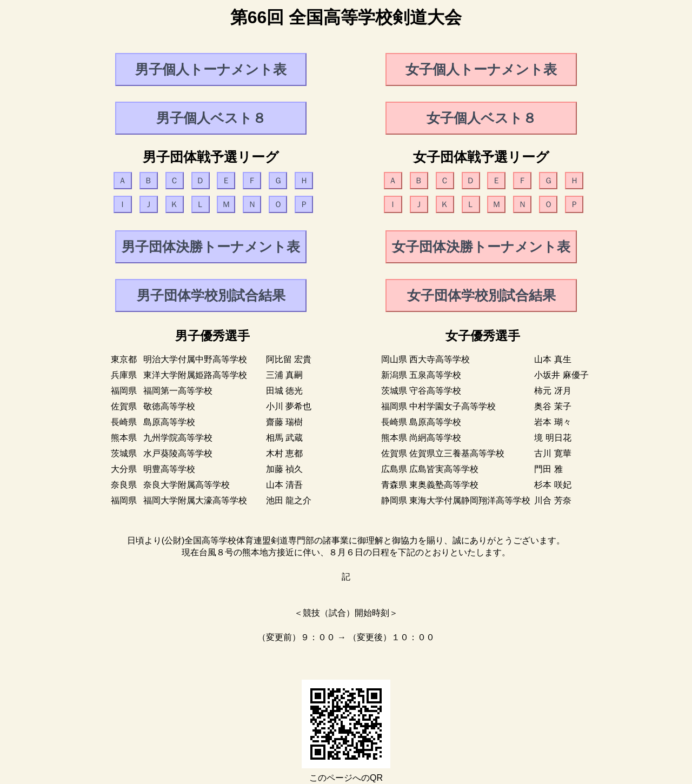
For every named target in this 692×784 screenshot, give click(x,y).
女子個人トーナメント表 (481, 69)
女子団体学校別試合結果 (481, 295)
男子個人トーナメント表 (211, 69)
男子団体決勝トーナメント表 (211, 247)
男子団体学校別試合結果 (211, 295)
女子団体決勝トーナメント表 (481, 247)
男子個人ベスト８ (211, 118)
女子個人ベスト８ (481, 118)
